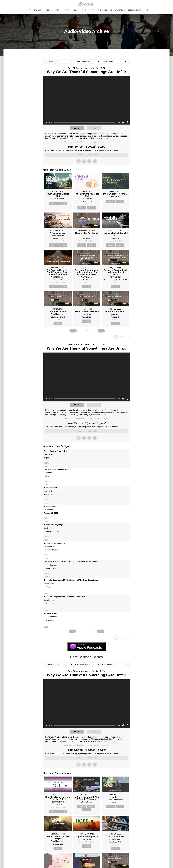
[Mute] (123, 122)
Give (146, 10)
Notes (87, 204)
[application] (87, 100)
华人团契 (66, 10)
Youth (84, 10)
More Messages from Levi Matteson (78, 142)
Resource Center (135, 10)
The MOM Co (103, 10)
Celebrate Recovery (52, 10)
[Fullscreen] (127, 122)
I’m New (28, 10)
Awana (92, 10)
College (75, 10)
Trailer (82, 808)
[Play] (46, 122)
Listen (96, 128)
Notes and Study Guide (88, 155)
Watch (79, 128)
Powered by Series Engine (122, 339)
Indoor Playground (118, 10)
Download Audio (103, 142)
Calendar (38, 10)
